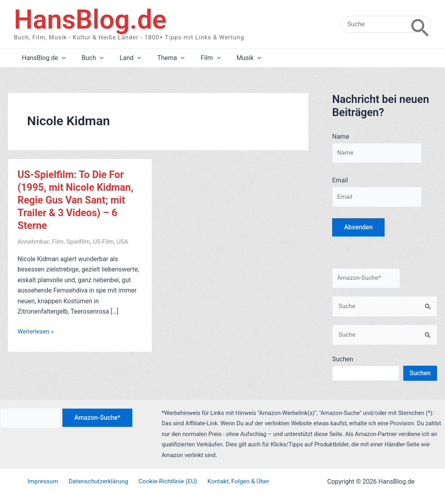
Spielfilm (80, 241)
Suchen (343, 362)
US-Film (106, 241)
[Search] (420, 24)
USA (126, 241)
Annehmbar (34, 241)
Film (59, 241)
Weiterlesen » (36, 331)
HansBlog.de (90, 19)
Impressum (45, 482)
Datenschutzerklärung (99, 482)
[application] (60, 58)
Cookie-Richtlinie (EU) (166, 482)
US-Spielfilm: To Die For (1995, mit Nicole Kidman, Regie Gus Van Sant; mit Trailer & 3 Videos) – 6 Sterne (78, 200)
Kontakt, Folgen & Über (235, 482)
